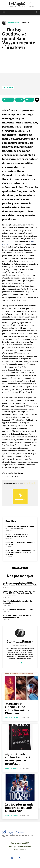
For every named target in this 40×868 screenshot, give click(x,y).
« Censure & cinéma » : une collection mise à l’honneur (17, 708)
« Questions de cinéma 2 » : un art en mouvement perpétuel (18, 759)
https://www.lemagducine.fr (20, 645)
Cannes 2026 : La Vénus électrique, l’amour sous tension (20, 527)
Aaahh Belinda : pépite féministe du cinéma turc (17, 602)
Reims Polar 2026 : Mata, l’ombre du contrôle (20, 543)
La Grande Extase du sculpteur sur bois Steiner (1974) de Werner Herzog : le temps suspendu (19, 593)
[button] (37, 12)
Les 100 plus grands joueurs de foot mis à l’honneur (19, 808)
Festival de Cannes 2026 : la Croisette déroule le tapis (17, 535)
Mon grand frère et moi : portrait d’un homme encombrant (18, 616)
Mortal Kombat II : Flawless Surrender (18, 609)
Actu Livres (8, 87)
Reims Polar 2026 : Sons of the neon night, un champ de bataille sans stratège (20, 552)
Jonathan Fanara (13, 23)
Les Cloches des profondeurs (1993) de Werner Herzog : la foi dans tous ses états (20, 584)
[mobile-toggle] (4, 12)
